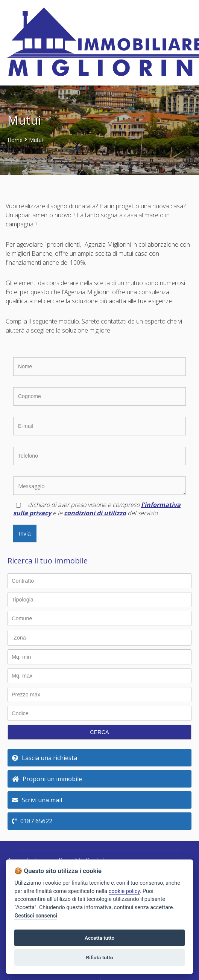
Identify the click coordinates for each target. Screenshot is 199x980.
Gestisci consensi (36, 916)
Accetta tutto (99, 938)
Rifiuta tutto (100, 957)
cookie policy (124, 891)
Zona (20, 638)
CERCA (99, 732)
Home (15, 140)
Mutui (36, 140)
